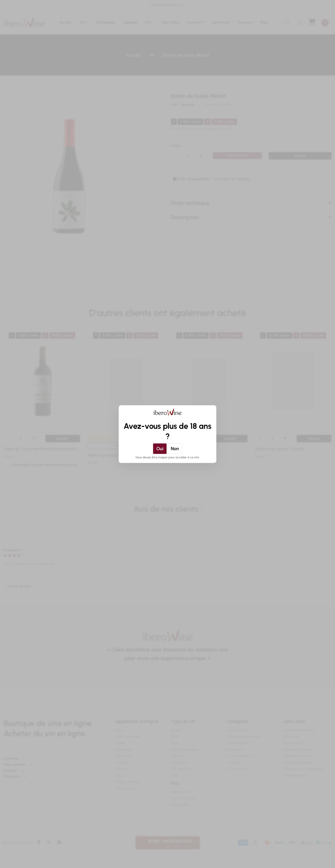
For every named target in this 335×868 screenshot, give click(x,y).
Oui (160, 449)
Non (175, 449)
